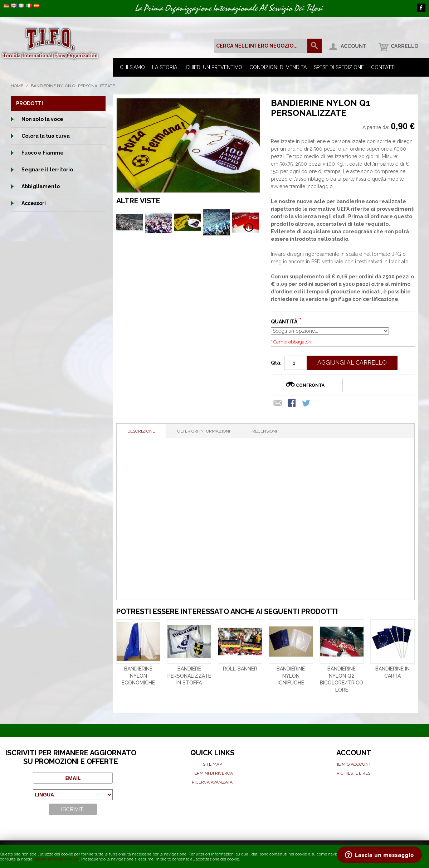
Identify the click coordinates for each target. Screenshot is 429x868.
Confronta (310, 385)
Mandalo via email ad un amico (278, 404)
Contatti (383, 67)
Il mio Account (354, 764)
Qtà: (276, 363)
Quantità (284, 322)
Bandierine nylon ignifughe (291, 676)
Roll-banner (240, 669)
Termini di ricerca (212, 773)
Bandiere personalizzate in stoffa (189, 676)
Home (17, 86)
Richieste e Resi (354, 773)
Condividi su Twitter (307, 404)
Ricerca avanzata (212, 782)
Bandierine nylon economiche (138, 676)
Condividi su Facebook (292, 404)
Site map (212, 764)
